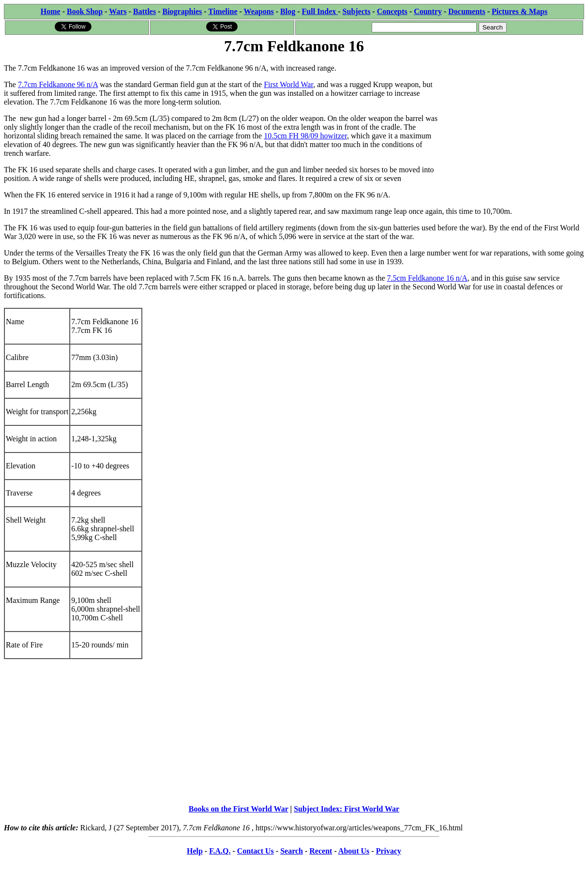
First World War (288, 84)
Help (195, 851)
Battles (144, 11)
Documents (467, 11)
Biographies (182, 11)
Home (51, 11)
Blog (288, 11)
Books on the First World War (239, 809)
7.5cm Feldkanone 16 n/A (427, 278)
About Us (354, 851)
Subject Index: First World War (347, 809)
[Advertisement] (511, 117)
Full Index (320, 11)
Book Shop (85, 11)
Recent (321, 851)
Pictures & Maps (520, 11)
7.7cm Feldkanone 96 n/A (58, 84)
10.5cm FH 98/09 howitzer (305, 136)
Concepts (392, 11)
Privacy (389, 851)
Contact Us (256, 851)
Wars (118, 11)
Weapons (259, 11)
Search (292, 851)
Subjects (357, 11)
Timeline (223, 11)
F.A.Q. (220, 851)
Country (428, 11)
